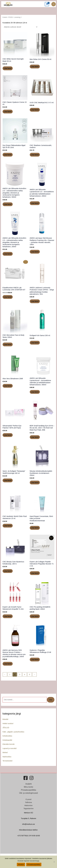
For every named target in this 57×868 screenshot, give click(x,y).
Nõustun (21, 865)
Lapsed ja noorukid (10, 748)
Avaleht (28, 784)
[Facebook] (26, 778)
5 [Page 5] (29, 675)
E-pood (28, 799)
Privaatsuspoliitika (28, 790)
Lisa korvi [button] (8, 68)
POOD (11, 17)
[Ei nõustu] (54, 862)
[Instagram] (31, 778)
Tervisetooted (7, 761)
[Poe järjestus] (20, 27)
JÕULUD (6, 728)
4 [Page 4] (25, 675)
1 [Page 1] (10, 675)
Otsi (51, 700)
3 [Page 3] (20, 675)
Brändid (5, 719)
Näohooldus (7, 757)
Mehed (5, 752)
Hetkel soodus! (8, 723)
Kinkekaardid (7, 740)
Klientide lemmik (9, 744)
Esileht (5, 17)
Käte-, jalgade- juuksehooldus (13, 732)
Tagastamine (28, 808)
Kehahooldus (7, 736)
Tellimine (28, 802)
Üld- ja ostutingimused (28, 793)
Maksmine (28, 805)
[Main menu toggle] (54, 4)
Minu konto (28, 787)
